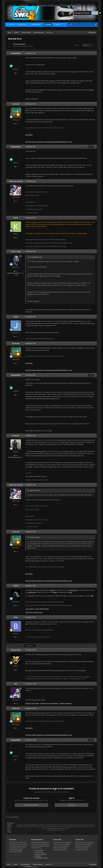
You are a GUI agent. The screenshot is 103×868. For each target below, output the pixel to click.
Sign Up (95, 13)
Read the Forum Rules (32, 703)
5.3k (16, 337)
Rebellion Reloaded (65, 703)
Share (77, 45)
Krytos (16, 218)
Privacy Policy (9, 829)
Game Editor (36, 25)
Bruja (16, 617)
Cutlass (55, 592)
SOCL (16, 684)
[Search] (76, 25)
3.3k (16, 124)
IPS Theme (10, 823)
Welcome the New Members (49, 703)
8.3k (16, 606)
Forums (49, 25)
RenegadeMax (20, 44)
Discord (12, 25)
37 (16, 637)
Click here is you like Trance (34, 612)
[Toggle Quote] (28, 257)
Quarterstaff (32, 592)
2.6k (16, 237)
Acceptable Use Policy (41, 858)
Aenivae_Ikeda (16, 650)
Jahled (16, 317)
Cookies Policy (39, 852)
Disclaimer (38, 856)
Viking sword (74, 590)
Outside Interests (28, 46)
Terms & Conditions (41, 854)
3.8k (16, 703)
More (58, 25)
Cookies (9, 832)
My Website (29, 135)
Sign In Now (72, 805)
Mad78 (16, 586)
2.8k (16, 271)
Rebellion (23, 25)
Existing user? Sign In (83, 13)
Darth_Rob (16, 104)
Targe (70, 592)
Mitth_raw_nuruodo (16, 181)
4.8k (16, 455)
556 (16, 670)
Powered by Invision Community (56, 830)
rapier (53, 590)
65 (16, 73)
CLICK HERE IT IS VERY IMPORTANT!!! (37, 609)
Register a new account (31, 805)
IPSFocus (9, 825)
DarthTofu (16, 436)
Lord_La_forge (16, 251)
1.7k (16, 201)
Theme (9, 827)
